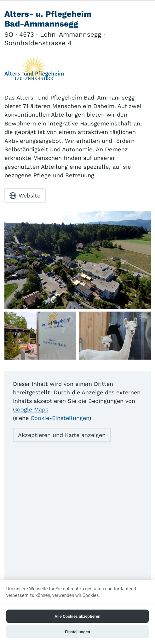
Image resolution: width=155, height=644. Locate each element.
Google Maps (31, 409)
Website (25, 196)
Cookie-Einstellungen (60, 418)
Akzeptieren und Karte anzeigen (62, 435)
